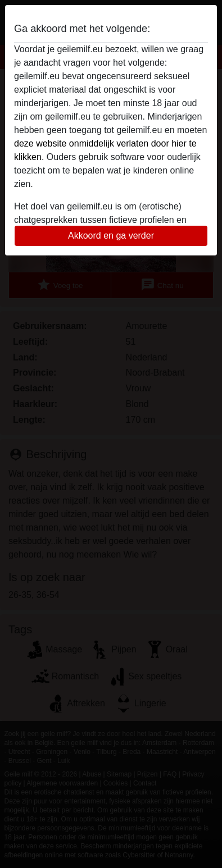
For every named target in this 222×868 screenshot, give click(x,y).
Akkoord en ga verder (111, 236)
